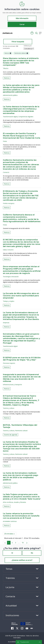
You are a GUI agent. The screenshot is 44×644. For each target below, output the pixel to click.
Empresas (6, 323)
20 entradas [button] (10, 534)
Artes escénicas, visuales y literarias (14, 502)
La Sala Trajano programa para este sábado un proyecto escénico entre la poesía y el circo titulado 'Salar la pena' (22, 497)
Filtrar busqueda (18, 42)
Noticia (7, 78)
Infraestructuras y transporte (12, 385)
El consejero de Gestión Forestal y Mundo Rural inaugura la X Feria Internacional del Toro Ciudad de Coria (22, 136)
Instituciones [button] (12, 615)
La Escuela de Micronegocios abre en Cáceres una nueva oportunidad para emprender (21, 296)
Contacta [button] (10, 596)
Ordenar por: (28, 46)
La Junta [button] (10, 587)
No (32, 553)
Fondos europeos (9, 203)
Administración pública (10, 95)
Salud (5, 250)
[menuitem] (12, 628)
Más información (22, 18)
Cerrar (22, 24)
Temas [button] (9, 569)
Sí (12, 553)
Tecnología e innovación (11, 277)
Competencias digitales (26, 117)
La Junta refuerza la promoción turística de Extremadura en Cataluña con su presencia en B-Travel (21, 516)
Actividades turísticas (10, 521)
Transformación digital (10, 117)
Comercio (6, 172)
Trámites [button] (10, 578)
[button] (32, 33)
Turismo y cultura (9, 408)
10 (23, 543)
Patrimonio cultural (21, 431)
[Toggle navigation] (15, 33)
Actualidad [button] (11, 606)
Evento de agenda (11, 435)
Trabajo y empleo (9, 301)
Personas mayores (9, 363)
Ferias (5, 141)
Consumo (10, 250)
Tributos (6, 68)
